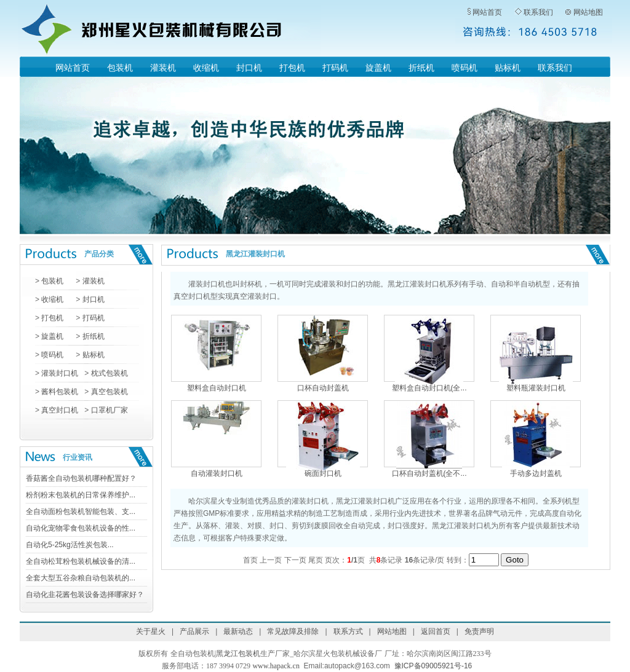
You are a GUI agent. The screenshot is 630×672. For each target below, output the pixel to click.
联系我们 (538, 12)
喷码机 (465, 68)
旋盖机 (378, 68)
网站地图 (588, 12)
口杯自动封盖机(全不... (429, 473)
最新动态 (238, 631)
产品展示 (194, 631)
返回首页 (436, 631)
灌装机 (163, 68)
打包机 (292, 68)
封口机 (249, 68)
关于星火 (151, 631)
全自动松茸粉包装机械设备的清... (81, 561)
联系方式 (348, 631)
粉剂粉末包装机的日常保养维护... (81, 495)
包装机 (120, 68)
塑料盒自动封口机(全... (429, 388)
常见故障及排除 (293, 631)
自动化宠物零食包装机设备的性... (81, 528)
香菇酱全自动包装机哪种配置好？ (81, 478)
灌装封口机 (59, 373)
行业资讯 (78, 457)
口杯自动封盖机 (323, 388)
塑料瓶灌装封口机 (536, 388)
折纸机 (421, 68)
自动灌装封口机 (217, 473)
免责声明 (479, 631)
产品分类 (99, 254)
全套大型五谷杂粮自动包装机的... (81, 578)
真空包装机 (110, 392)
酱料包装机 (59, 392)
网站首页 (487, 12)
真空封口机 (59, 410)
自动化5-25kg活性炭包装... (70, 545)
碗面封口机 (323, 473)
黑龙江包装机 (238, 654)
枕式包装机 (110, 373)
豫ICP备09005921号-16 (433, 666)
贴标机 (508, 68)
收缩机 (206, 68)
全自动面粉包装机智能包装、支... (81, 512)
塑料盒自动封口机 (217, 388)
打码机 (335, 68)
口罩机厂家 (110, 410)
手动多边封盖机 (536, 473)
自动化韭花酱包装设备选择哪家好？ (85, 595)
